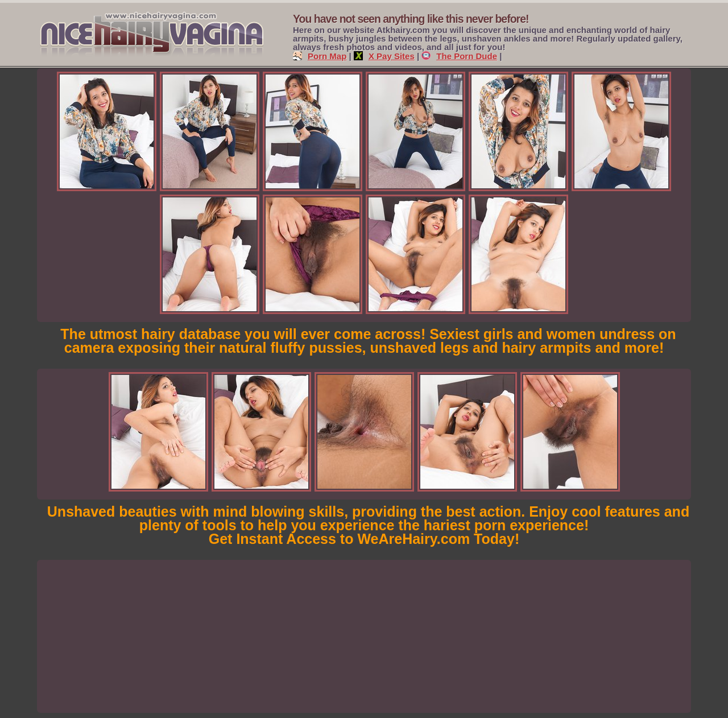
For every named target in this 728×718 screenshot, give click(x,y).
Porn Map (320, 56)
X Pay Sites (384, 56)
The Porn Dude (459, 56)
